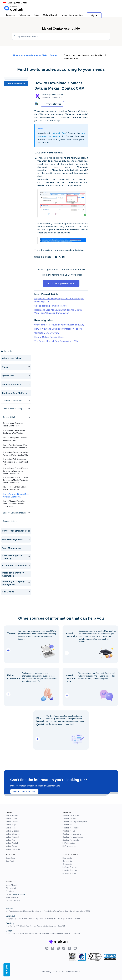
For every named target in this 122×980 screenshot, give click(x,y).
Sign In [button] (94, 15)
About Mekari (11, 885)
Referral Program (70, 867)
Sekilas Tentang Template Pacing (50, 306)
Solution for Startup (71, 815)
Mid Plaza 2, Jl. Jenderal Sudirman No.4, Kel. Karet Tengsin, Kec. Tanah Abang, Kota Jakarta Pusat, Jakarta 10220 (48, 911)
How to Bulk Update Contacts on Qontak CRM (15, 439)
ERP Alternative (69, 843)
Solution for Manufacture (73, 837)
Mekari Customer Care (73, 15)
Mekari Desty (11, 846)
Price (36, 15)
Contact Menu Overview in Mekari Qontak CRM (14, 424)
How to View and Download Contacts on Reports (58, 329)
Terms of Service (13, 900)
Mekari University (13, 849)
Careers (9, 894)
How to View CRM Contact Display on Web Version (14, 432)
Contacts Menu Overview (47, 333)
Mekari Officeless (13, 834)
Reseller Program (70, 870)
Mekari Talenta (12, 815)
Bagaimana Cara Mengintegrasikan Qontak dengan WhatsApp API (59, 300)
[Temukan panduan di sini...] (61, 36)
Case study (10, 858)
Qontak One (59, 133)
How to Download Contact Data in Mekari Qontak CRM (16, 495)
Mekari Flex (11, 828)
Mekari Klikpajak (13, 837)
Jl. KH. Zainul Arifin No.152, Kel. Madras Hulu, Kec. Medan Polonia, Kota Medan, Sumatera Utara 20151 (43, 933)
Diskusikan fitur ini (16, 84)
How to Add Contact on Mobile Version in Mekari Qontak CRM (16, 454)
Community (67, 864)
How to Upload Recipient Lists (49, 337)
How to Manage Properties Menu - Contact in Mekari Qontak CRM (14, 504)
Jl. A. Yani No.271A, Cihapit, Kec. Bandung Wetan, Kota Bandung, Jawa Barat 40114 (36, 926)
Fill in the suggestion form (61, 283)
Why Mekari (11, 888)
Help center (68, 858)
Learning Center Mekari (52, 95)
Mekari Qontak (50, 15)
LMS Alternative (69, 846)
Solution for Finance (71, 828)
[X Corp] (60, 257)
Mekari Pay (10, 840)
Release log (24, 15)
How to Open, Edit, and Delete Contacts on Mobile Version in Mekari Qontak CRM (15, 480)
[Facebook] (56, 257)
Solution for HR (69, 825)
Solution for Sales (70, 831)
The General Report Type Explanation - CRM (56, 341)
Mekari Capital (12, 843)
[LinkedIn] (63, 257)
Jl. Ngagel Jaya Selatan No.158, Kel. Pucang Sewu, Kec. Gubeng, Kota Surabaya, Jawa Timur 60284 (43, 919)
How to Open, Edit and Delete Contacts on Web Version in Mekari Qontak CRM (15, 471)
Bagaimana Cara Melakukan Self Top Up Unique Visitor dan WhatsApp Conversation (58, 311)
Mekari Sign (11, 825)
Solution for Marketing (72, 834)
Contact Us (67, 861)
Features (10, 15)
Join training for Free (52, 104)
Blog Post (10, 861)
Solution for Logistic (71, 840)
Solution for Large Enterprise (75, 822)
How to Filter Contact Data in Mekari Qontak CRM (15, 488)
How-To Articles (69, 873)
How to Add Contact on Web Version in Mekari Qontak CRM (15, 446)
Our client (10, 891)
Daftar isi (7, 970)
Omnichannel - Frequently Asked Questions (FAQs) (59, 325)
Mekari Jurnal (11, 819)
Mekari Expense (12, 831)
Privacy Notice (12, 897)
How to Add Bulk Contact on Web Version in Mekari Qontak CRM (15, 462)
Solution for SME (70, 819)
